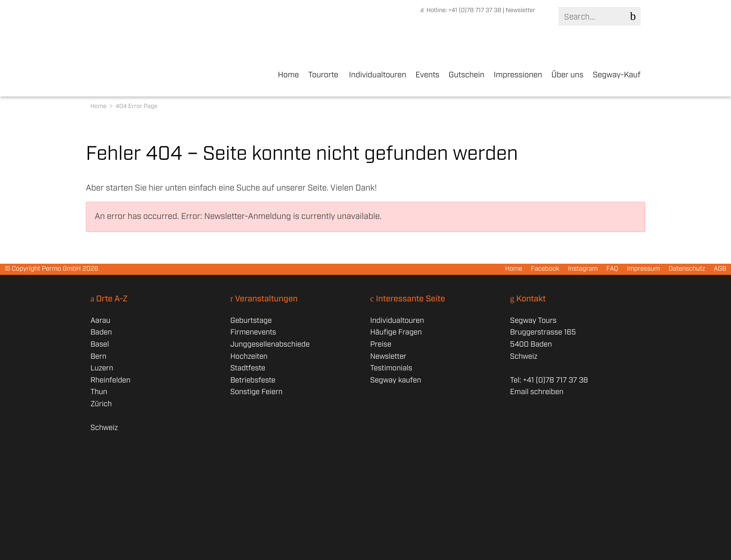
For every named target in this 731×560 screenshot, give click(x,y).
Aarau (100, 321)
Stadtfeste (248, 368)
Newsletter (521, 10)
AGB (720, 269)
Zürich (101, 404)
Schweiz (104, 428)
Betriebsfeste (253, 380)
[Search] (597, 17)
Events (427, 75)
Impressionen (518, 75)
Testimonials (391, 368)
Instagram (583, 269)
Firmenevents (253, 332)
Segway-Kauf (617, 75)
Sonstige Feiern (256, 392)
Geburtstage (251, 321)
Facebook (545, 269)
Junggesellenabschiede (270, 345)
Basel (100, 345)
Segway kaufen (396, 380)
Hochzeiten (249, 357)
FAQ (613, 269)
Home (288, 75)
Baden (101, 332)
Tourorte (323, 75)
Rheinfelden (110, 380)
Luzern (102, 368)
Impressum (643, 269)
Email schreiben (537, 392)
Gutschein (467, 75)
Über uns (568, 75)
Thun (99, 392)
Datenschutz (687, 269)
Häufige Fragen (396, 332)
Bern (98, 357)
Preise (381, 345)
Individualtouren (378, 75)
